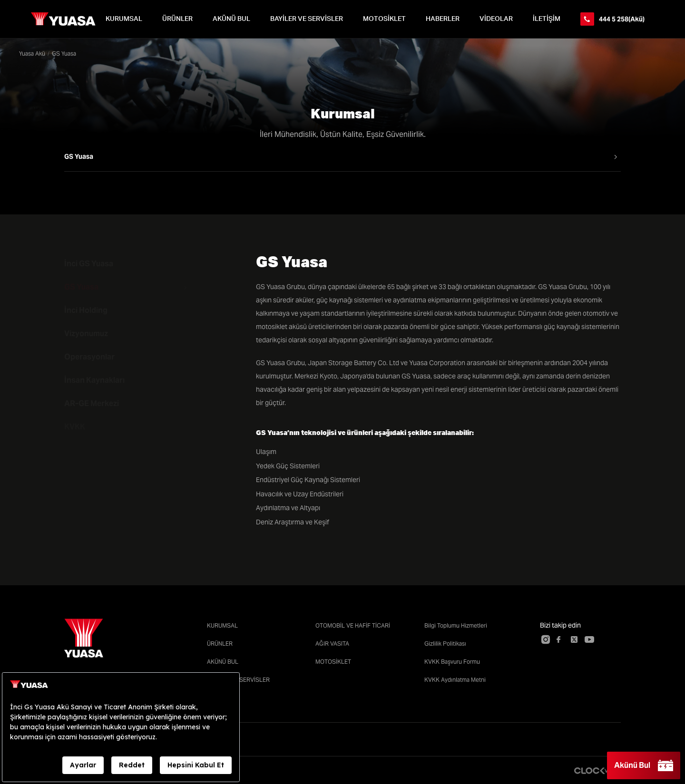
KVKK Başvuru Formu (452, 662)
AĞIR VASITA (332, 644)
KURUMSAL (124, 19)
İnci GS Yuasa (89, 264)
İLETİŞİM (547, 19)
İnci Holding (86, 310)
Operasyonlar (89, 357)
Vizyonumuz (86, 334)
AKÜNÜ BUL (231, 19)
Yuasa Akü (32, 53)
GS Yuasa (81, 287)
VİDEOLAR (496, 19)
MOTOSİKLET (384, 19)
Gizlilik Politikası (445, 644)
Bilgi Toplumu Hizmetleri (456, 625)
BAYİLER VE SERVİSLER (307, 19)
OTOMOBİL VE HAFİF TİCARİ (353, 625)
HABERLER (443, 19)
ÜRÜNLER (177, 19)
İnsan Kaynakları (94, 380)
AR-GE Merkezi (92, 403)
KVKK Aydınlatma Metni (455, 680)
